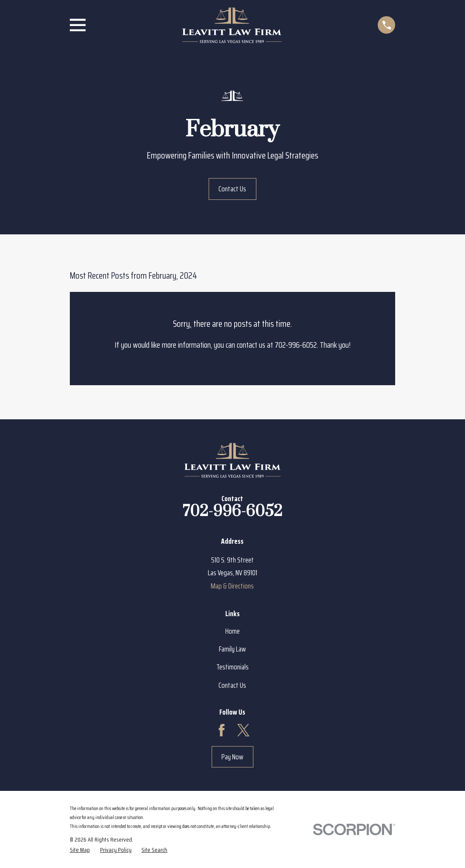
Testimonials (232, 667)
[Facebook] (222, 730)
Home (232, 631)
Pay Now (232, 757)
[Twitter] (243, 730)
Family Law (232, 649)
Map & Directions (232, 586)
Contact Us (232, 189)
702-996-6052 (232, 511)
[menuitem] (80, 850)
